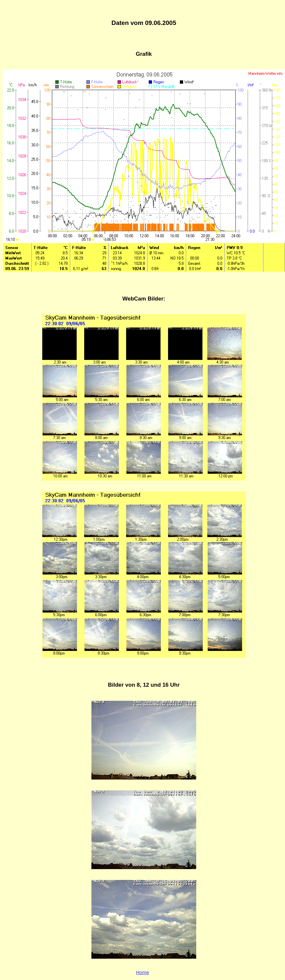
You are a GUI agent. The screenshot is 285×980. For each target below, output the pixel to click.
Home (142, 972)
